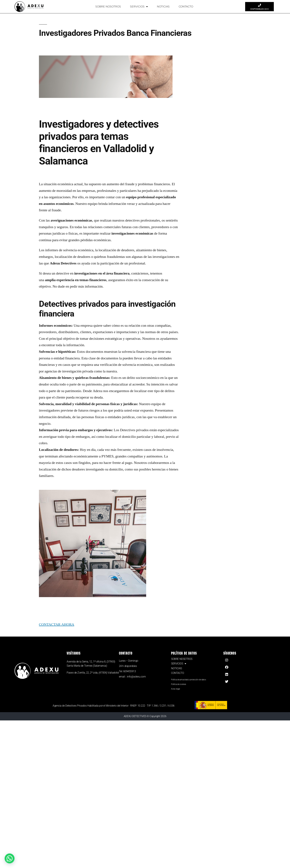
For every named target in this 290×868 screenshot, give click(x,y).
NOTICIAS (163, 7)
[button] (9, 859)
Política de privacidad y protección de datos (188, 680)
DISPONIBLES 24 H (259, 9)
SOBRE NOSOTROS (108, 7)
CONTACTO (186, 7)
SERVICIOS (139, 7)
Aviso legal (175, 689)
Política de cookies (178, 684)
